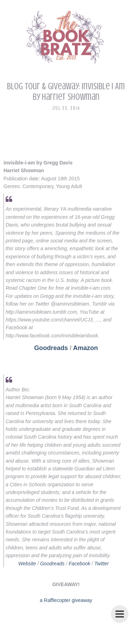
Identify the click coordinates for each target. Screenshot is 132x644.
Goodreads (51, 348)
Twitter (102, 564)
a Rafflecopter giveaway (66, 600)
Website (27, 564)
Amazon (85, 348)
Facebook (79, 564)
